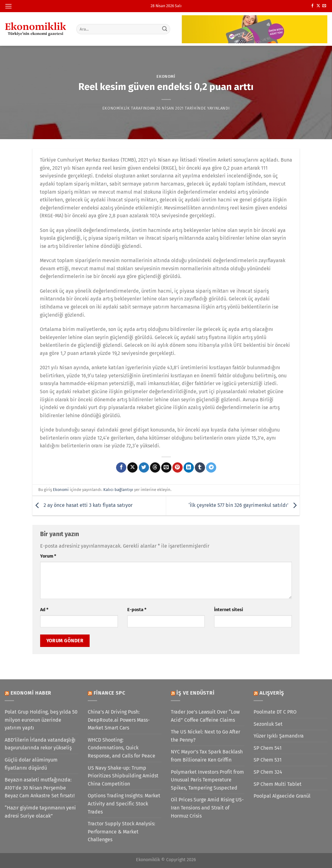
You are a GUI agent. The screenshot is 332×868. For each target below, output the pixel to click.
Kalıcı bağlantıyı (118, 490)
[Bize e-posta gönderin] (324, 6)
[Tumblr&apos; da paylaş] (200, 468)
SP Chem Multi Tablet (278, 784)
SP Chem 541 (268, 748)
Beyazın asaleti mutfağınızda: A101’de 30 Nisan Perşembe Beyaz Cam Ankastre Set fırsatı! (40, 788)
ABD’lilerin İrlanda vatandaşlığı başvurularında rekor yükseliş (40, 744)
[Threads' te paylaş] (155, 468)
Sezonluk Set (268, 724)
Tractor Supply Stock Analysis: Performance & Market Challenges (122, 832)
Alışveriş (272, 693)
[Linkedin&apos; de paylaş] (189, 468)
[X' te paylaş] (132, 468)
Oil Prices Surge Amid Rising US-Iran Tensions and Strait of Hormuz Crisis (207, 808)
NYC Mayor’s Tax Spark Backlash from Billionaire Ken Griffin (207, 756)
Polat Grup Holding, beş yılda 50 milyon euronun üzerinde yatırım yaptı (41, 720)
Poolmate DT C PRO (275, 712)
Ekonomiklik (116, 108)
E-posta (137, 610)
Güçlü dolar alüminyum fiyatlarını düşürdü (31, 764)
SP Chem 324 (268, 772)
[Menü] (8, 6)
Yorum (48, 556)
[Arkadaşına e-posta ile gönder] (166, 468)
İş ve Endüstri (195, 693)
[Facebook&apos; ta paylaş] (121, 468)
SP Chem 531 (268, 760)
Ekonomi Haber (31, 693)
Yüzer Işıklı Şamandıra (279, 736)
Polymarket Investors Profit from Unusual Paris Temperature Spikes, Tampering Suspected (207, 780)
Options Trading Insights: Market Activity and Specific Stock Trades (124, 804)
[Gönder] (165, 29)
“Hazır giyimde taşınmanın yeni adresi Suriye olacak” (40, 812)
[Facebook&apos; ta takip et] (312, 6)
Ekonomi (166, 76)
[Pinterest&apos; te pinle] (178, 468)
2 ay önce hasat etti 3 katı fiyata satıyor (82, 505)
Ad (44, 610)
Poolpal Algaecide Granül (282, 796)
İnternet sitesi (229, 610)
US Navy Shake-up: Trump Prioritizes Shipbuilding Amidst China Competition (123, 776)
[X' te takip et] (318, 6)
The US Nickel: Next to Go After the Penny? (206, 736)
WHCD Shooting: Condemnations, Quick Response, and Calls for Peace (122, 748)
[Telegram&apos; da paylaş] (211, 468)
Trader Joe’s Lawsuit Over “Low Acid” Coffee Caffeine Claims (205, 716)
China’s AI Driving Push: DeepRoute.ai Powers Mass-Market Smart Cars (119, 720)
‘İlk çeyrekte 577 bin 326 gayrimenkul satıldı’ (244, 505)
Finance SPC (110, 693)
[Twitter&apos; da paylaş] (144, 468)
